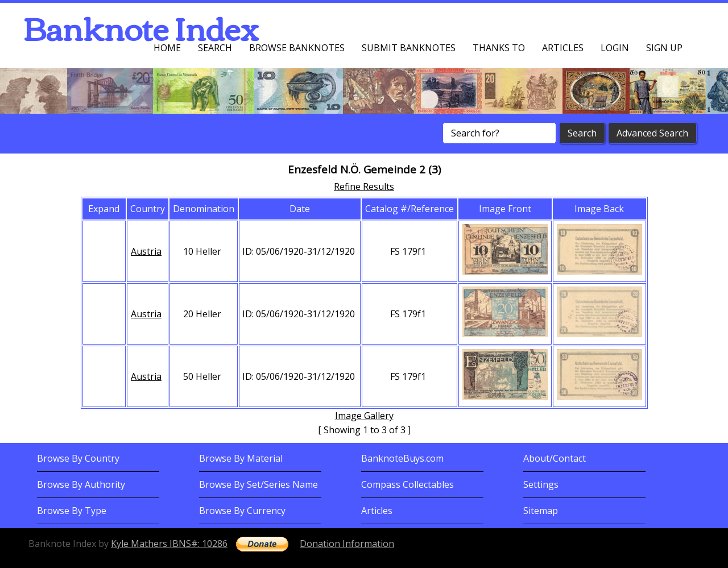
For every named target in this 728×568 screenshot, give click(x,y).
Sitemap (541, 511)
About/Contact (555, 458)
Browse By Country (78, 458)
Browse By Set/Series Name (258, 484)
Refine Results (364, 186)
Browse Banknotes (297, 48)
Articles (563, 48)
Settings (541, 484)
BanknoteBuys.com (402, 458)
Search (215, 48)
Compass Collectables (408, 484)
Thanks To (499, 48)
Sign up (664, 48)
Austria (146, 251)
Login (615, 48)
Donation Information (347, 544)
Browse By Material (241, 458)
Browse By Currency (242, 511)
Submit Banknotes (409, 48)
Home (167, 48)
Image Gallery (364, 416)
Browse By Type (72, 511)
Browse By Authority (81, 484)
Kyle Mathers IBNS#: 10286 (169, 544)
